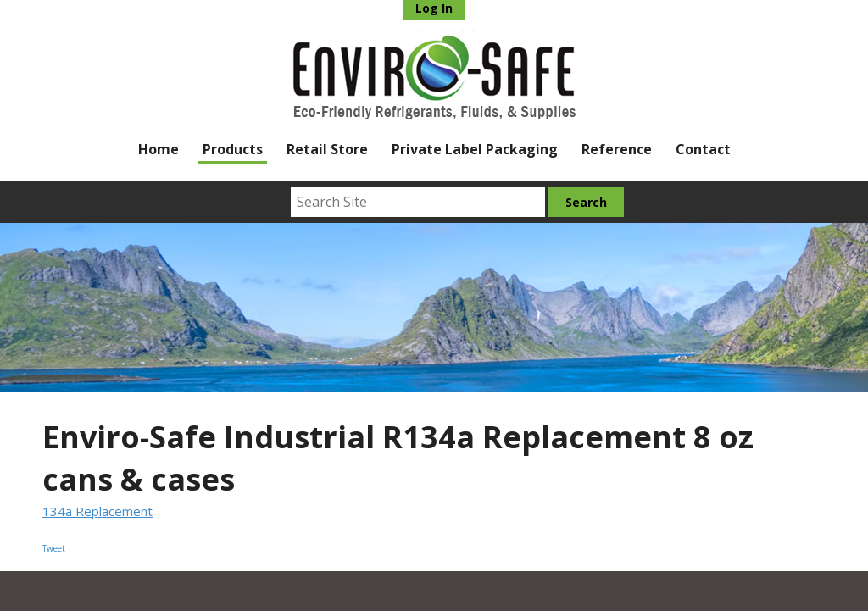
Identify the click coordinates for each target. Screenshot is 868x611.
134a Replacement (97, 511)
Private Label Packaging (475, 149)
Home (159, 149)
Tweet (54, 548)
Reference (617, 149)
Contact (703, 149)
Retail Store (327, 149)
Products (233, 149)
